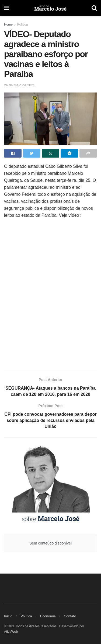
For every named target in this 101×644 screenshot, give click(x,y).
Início (8, 616)
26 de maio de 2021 (20, 85)
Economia (48, 616)
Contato (70, 616)
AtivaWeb (11, 632)
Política (22, 24)
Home (8, 24)
